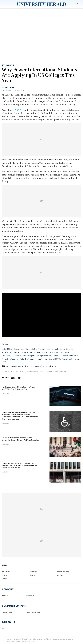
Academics (6, 572)
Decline (34, 366)
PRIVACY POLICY (7, 612)
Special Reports (63, 572)
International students (20, 366)
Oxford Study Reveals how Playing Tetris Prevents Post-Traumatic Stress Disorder (38, 349)
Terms (8, 641)
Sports (5, 575)
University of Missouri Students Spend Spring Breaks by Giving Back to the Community (40, 356)
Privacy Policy (31, 641)
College (42, 366)
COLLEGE (60, 575)
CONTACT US (30, 596)
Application (51, 366)
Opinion (5, 579)
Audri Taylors (11, 87)
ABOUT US (5, 596)
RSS (3, 629)
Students (8, 66)
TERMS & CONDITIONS (33, 612)
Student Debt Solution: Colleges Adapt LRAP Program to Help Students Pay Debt (37, 352)
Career (32, 575)
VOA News (20, 110)
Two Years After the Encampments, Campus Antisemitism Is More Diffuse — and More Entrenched (20, 439)
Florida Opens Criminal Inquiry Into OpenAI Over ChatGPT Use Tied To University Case (18, 388)
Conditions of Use (19, 641)
